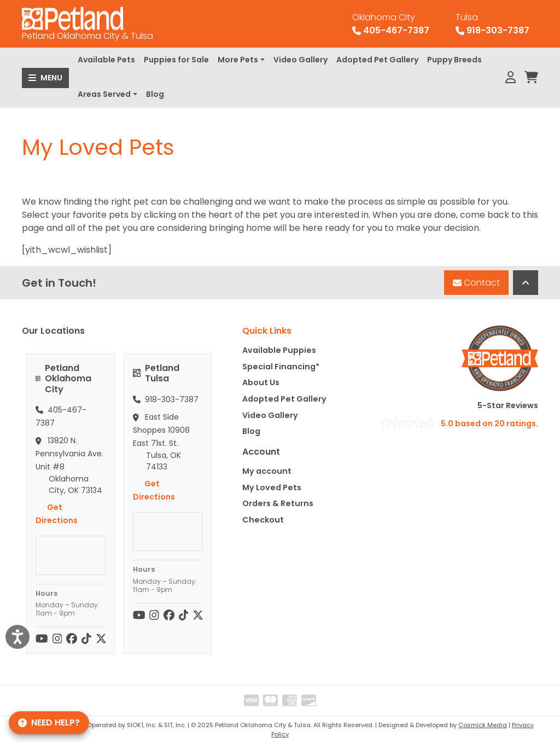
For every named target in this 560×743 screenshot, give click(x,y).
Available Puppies (279, 350)
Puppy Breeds (454, 60)
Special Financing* (281, 367)
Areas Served (104, 94)
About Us (261, 382)
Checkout (263, 520)
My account (267, 471)
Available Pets (106, 60)
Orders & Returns (278, 503)
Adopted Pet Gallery (377, 60)
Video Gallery (301, 60)
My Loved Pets (272, 487)
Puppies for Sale (176, 60)
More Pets (238, 60)
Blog (155, 94)
